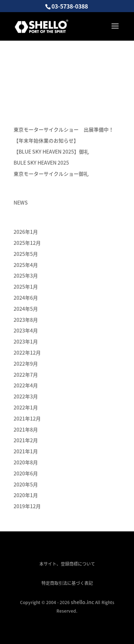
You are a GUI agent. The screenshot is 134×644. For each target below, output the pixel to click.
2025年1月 (26, 287)
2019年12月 (27, 506)
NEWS (21, 202)
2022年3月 (26, 396)
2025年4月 (26, 265)
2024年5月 (26, 309)
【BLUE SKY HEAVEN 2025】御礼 (51, 151)
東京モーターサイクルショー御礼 (51, 174)
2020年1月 (26, 495)
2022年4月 (26, 385)
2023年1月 (26, 341)
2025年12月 (27, 243)
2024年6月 (26, 298)
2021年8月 (26, 429)
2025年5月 (26, 254)
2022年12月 (27, 352)
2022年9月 (26, 364)
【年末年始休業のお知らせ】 (46, 140)
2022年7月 (26, 375)
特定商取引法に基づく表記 (67, 583)
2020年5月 (26, 484)
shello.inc (82, 602)
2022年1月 (26, 407)
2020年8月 (26, 462)
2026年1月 (26, 232)
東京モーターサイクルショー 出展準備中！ (64, 129)
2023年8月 (26, 320)
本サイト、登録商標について (67, 564)
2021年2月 (26, 440)
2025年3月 (26, 275)
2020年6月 (26, 473)
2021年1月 (26, 451)
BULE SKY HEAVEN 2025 (41, 163)
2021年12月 (27, 418)
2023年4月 (26, 330)
